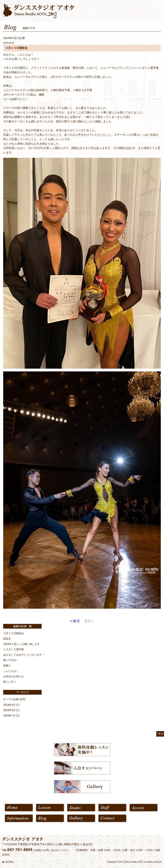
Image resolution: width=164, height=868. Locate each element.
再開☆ (7, 666)
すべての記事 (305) (14, 699)
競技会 (7, 639)
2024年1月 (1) (11, 716)
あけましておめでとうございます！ (24, 655)
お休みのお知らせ (13, 676)
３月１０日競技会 (13, 633)
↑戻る (160, 734)
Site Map (9, 862)
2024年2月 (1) (11, 710)
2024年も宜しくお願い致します (21, 644)
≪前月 (75, 621)
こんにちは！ (11, 671)
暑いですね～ (11, 660)
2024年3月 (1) (11, 705)
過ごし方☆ (10, 682)
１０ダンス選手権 (13, 649)
